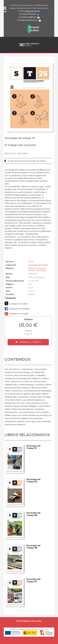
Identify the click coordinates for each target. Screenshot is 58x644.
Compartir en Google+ (17, 314)
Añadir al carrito (30, 342)
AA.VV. (13, 153)
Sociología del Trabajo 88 (33, 547)
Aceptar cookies (30, 29)
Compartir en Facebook (17, 309)
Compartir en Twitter (16, 303)
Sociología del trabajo (38, 265)
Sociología (41, 270)
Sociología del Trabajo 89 (33, 514)
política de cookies (32, 11)
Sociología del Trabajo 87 (33, 580)
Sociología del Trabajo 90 (33, 480)
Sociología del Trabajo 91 (33, 447)
